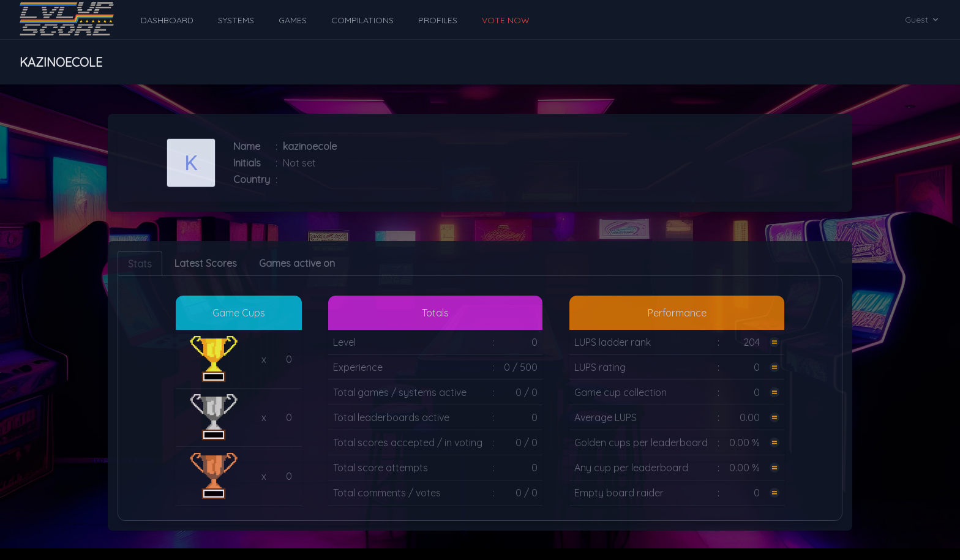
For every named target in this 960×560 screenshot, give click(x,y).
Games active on (297, 263)
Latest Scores (206, 263)
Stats (140, 264)
